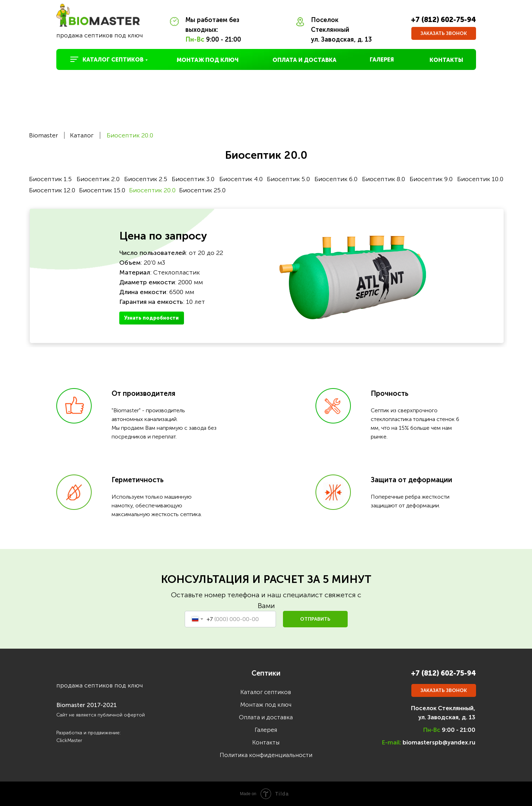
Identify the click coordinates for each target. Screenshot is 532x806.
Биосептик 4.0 (241, 179)
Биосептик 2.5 (146, 179)
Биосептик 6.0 (336, 179)
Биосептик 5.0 (288, 179)
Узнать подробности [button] (151, 318)
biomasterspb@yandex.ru (439, 742)
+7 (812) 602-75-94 (444, 20)
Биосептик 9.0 (431, 179)
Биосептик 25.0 (202, 190)
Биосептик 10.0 (480, 179)
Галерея (266, 730)
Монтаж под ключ (266, 705)
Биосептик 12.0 (52, 190)
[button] (444, 33)
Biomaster (44, 135)
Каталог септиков (266, 692)
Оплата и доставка (266, 717)
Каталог (82, 135)
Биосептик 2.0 (98, 179)
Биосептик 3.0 (193, 179)
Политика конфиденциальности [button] (266, 755)
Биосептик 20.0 (130, 135)
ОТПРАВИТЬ (315, 619)
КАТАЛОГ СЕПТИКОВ (113, 60)
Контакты (266, 742)
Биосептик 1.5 (50, 179)
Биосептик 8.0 (384, 179)
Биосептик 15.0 (102, 190)
